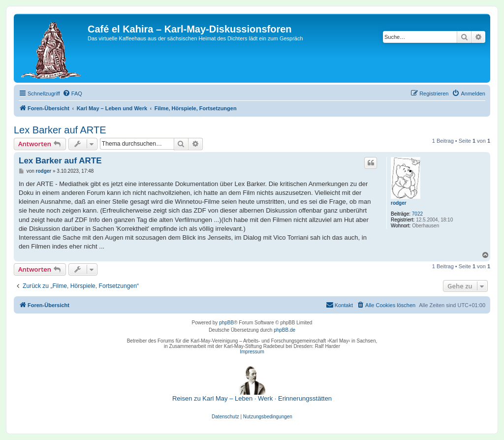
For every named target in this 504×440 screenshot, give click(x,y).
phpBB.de (284, 330)
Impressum (252, 352)
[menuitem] (72, 94)
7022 (417, 214)
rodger (399, 203)
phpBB (226, 323)
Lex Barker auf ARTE (60, 130)
